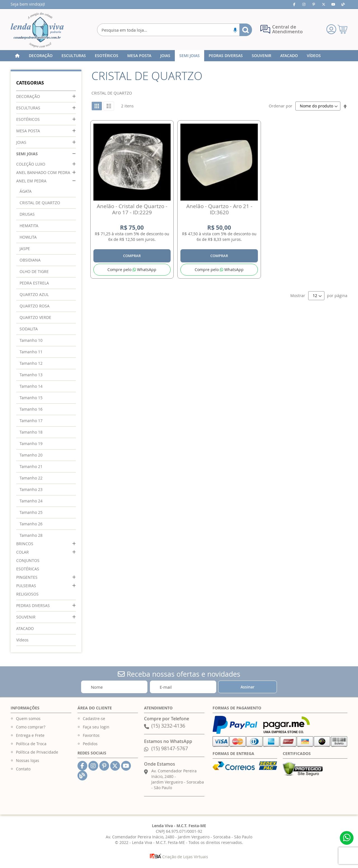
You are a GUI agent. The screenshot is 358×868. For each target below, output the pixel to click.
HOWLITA (28, 237)
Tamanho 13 (31, 375)
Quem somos (28, 718)
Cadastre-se (94, 718)
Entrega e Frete (30, 735)
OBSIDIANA (30, 260)
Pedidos (90, 744)
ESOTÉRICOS (28, 119)
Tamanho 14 (31, 386)
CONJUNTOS (28, 560)
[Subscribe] (248, 687)
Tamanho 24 (31, 501)
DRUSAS (27, 214)
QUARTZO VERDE (35, 317)
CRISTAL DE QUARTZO (40, 203)
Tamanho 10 (31, 340)
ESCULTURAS (28, 108)
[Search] (246, 30)
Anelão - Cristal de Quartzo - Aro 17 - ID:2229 (132, 209)
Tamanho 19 (31, 444)
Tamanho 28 (31, 535)
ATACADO (25, 628)
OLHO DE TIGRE (34, 271)
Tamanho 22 (31, 478)
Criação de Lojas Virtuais (179, 857)
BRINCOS (25, 544)
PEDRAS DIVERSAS (33, 605)
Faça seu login (96, 727)
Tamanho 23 (31, 489)
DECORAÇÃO (28, 96)
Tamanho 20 (31, 455)
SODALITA (29, 329)
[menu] (179, 56)
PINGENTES (27, 577)
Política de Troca (31, 744)
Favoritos (91, 735)
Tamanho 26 (31, 524)
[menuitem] (41, 56)
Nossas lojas (28, 760)
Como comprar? (31, 727)
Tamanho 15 (31, 398)
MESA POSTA (28, 131)
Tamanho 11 (31, 352)
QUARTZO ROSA (35, 306)
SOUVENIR (26, 617)
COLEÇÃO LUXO (31, 164)
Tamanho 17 (31, 421)
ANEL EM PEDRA (31, 181)
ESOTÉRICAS (28, 569)
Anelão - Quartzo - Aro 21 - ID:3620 (219, 209)
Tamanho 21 (31, 466)
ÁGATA (26, 191)
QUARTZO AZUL (34, 294)
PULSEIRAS (26, 586)
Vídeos (22, 640)
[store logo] (37, 30)
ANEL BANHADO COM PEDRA (43, 172)
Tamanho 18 (31, 432)
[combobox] (174, 30)
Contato (23, 769)
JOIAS (21, 142)
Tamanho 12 (31, 363)
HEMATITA (29, 226)
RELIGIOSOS (27, 594)
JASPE (25, 249)
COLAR (23, 552)
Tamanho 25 (31, 512)
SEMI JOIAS (27, 154)
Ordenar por (281, 106)
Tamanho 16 (31, 409)
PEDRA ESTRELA (34, 283)
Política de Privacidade (37, 752)
